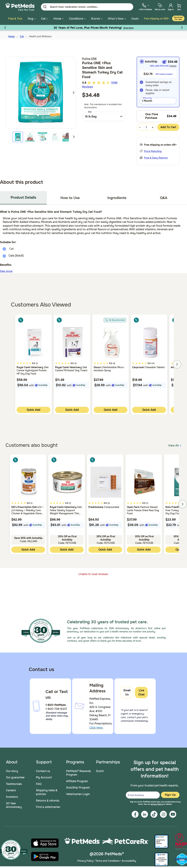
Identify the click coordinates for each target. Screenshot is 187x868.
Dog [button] (32, 19)
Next (74, 91)
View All (175, 443)
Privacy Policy (85, 859)
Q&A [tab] (164, 196)
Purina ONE (89, 57)
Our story (12, 769)
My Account (44, 776)
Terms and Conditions (107, 859)
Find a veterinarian (48, 805)
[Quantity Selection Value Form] (146, 125)
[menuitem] (145, 7)
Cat (22, 34)
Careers (11, 788)
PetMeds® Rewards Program (79, 771)
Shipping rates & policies (47, 790)
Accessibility (129, 859)
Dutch (100, 769)
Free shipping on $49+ (157, 19)
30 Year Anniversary (14, 803)
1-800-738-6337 (56, 707)
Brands (96, 19)
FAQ (39, 782)
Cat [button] (45, 19)
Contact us (43, 769)
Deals (135, 19)
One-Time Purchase (149, 114)
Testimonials (14, 782)
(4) (114, 361)
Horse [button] (58, 19)
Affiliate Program (77, 779)
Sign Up (170, 793)
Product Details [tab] (23, 195)
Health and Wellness (40, 34)
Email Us (127, 690)
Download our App (178, 18)
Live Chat (141, 690)
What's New (116, 19)
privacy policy (157, 802)
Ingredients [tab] (117, 196)
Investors (12, 795)
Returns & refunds (48, 799)
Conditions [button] (77, 19)
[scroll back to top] (179, 716)
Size (90, 110)
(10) (153, 361)
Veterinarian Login (78, 792)
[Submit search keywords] (45, 7)
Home (11, 34)
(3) (109, 501)
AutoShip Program (78, 786)
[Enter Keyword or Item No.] (87, 7)
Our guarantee (15, 776)
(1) (37, 361)
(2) (76, 361)
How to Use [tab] (70, 196)
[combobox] (104, 114)
